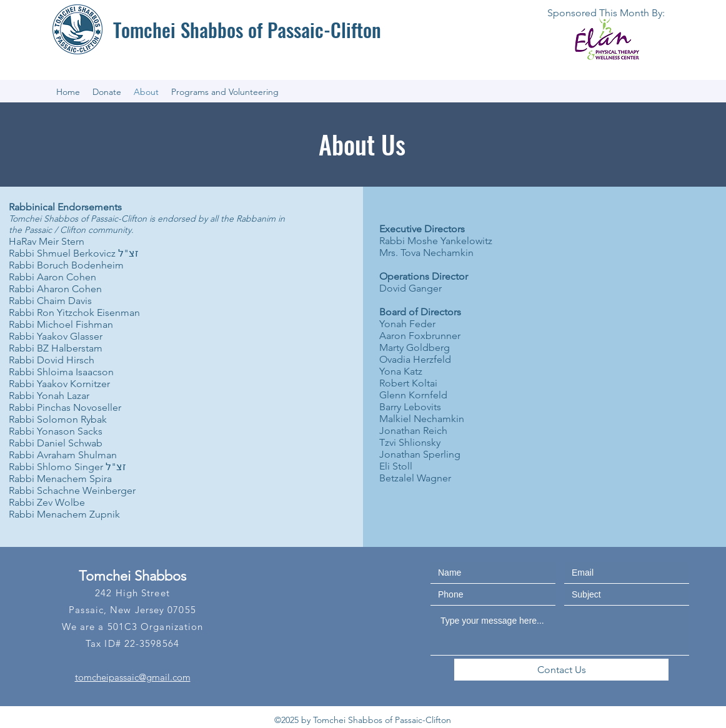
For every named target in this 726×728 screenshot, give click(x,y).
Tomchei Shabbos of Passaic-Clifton (247, 29)
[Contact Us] (561, 670)
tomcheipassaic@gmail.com (133, 677)
